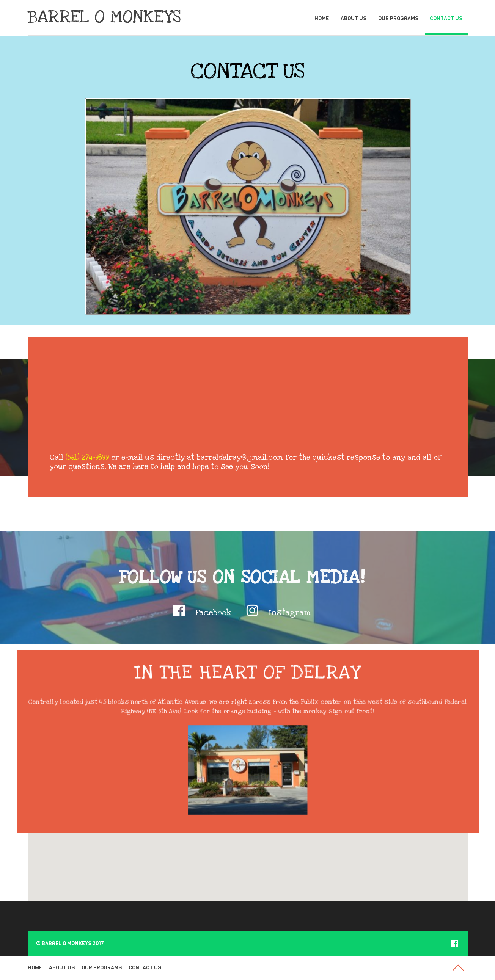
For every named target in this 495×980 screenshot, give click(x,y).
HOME (322, 18)
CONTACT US (446, 18)
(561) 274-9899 (87, 458)
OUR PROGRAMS (398, 18)
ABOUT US (354, 18)
